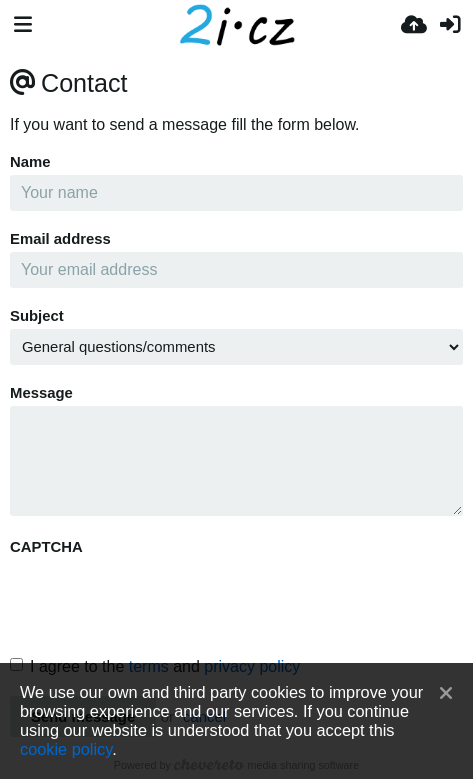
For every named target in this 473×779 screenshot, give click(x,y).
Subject (37, 316)
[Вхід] (450, 25)
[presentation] (162, 599)
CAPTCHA (46, 547)
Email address (60, 239)
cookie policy (66, 749)
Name (30, 162)
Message (41, 393)
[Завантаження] (414, 25)
